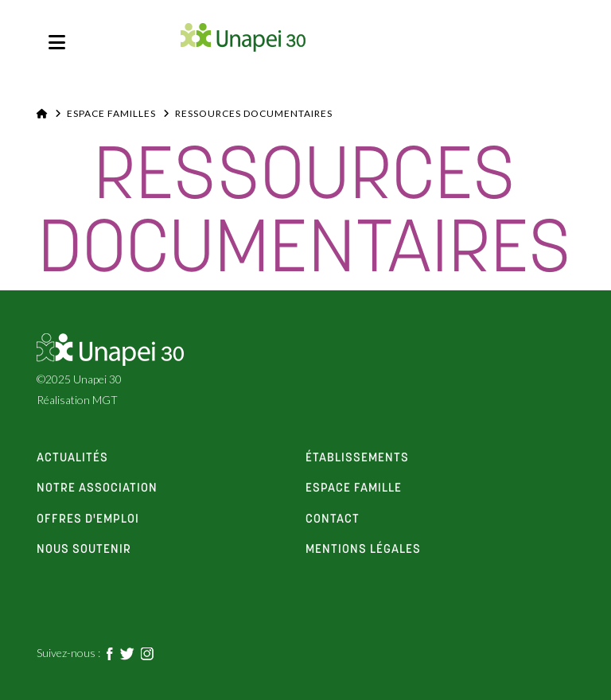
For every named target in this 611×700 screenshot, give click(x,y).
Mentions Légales (363, 550)
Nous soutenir (84, 550)
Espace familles (111, 113)
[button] (57, 42)
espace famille (354, 488)
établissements (357, 458)
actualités (72, 458)
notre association (97, 488)
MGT (105, 400)
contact (333, 519)
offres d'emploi (88, 519)
